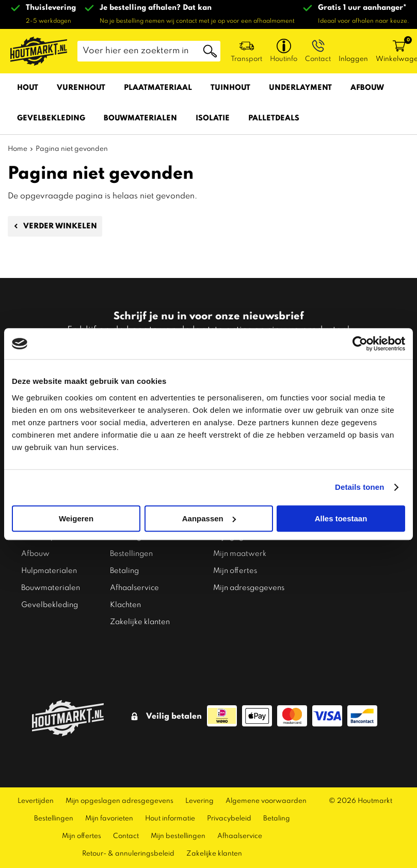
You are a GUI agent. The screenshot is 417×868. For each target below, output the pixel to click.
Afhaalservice (134, 580)
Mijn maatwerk (240, 546)
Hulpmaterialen (49, 563)
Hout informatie (170, 811)
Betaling (124, 563)
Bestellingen (131, 546)
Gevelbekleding (51, 118)
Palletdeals (274, 118)
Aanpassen (209, 518)
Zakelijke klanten (140, 614)
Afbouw (367, 88)
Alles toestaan (341, 518)
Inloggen (353, 59)
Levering (199, 793)
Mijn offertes (235, 563)
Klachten (125, 597)
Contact (126, 828)
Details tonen (359, 487)
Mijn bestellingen (178, 828)
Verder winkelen (60, 226)
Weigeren (76, 518)
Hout (28, 88)
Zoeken (210, 51)
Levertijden (36, 793)
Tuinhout (230, 88)
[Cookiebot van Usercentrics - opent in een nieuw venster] (360, 344)
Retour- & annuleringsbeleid (128, 846)
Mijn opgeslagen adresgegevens (119, 793)
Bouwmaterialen (140, 118)
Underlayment (300, 88)
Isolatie (213, 118)
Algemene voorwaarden (266, 793)
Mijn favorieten (109, 811)
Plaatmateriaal (158, 88)
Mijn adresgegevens (249, 580)
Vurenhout (81, 88)
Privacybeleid (229, 811)
